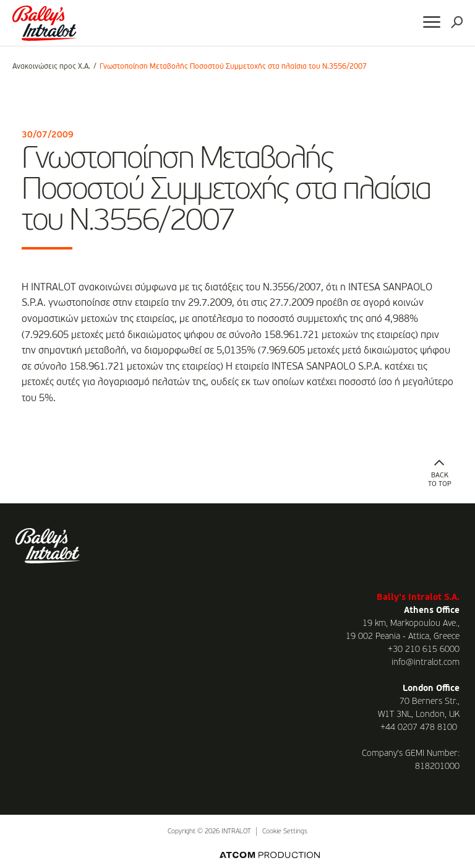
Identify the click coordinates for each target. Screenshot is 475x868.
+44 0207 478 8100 (419, 727)
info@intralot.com (426, 662)
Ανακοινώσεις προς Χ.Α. (51, 67)
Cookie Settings (285, 832)
